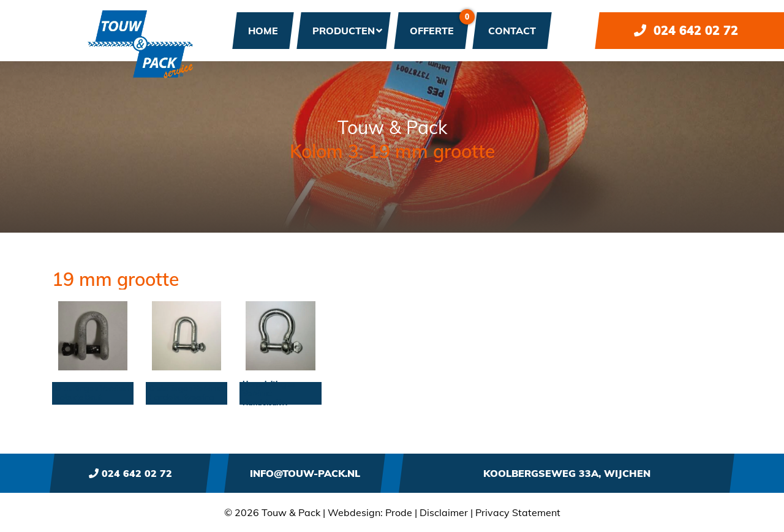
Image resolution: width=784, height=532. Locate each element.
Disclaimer (444, 512)
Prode (399, 512)
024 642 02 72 (686, 30)
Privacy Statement (518, 512)
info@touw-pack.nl (305, 473)
